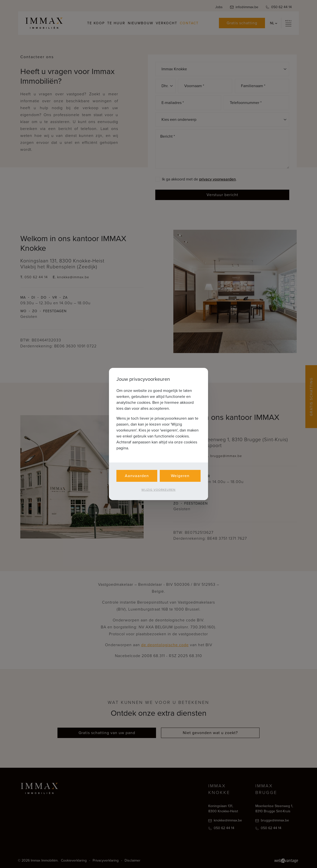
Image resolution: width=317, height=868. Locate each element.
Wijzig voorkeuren (158, 490)
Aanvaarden (137, 476)
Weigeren (180, 476)
